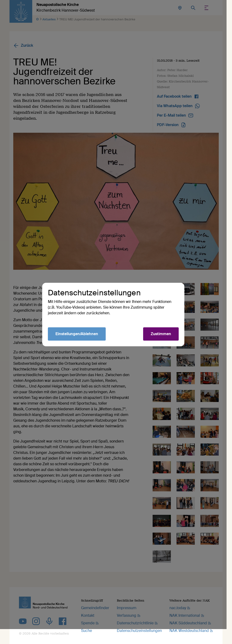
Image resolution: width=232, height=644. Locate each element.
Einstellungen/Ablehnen (80, 341)
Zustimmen (164, 341)
